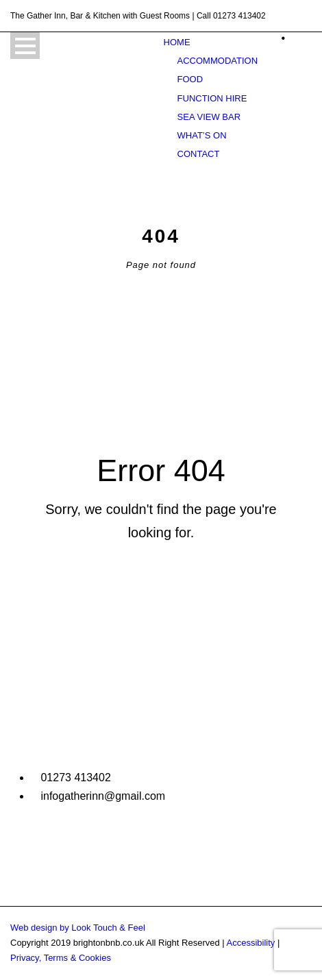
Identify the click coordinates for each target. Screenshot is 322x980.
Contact (199, 154)
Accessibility (251, 943)
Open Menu (25, 46)
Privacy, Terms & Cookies (61, 958)
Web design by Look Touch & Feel (78, 928)
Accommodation (218, 61)
